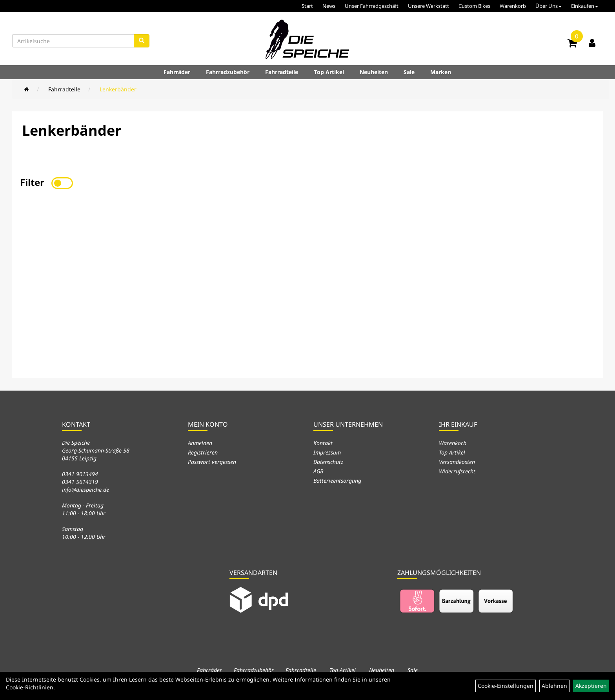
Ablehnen (554, 686)
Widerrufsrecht (457, 471)
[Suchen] (142, 41)
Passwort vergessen (212, 462)
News (329, 6)
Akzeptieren (591, 686)
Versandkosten (457, 462)
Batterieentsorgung (337, 481)
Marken (441, 72)
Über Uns (549, 6)
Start (307, 6)
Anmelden (200, 443)
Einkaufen (585, 6)
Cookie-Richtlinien (30, 687)
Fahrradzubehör (228, 72)
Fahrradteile (282, 72)
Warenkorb (513, 6)
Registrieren (203, 452)
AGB (318, 471)
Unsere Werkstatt (428, 6)
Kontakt (323, 443)
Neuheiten (374, 72)
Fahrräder (177, 72)
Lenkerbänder (118, 89)
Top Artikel (329, 72)
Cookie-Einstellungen (506, 686)
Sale (409, 72)
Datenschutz (328, 462)
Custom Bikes (474, 6)
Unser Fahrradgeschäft (372, 6)
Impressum (327, 452)
